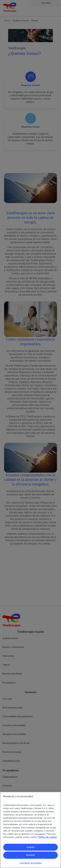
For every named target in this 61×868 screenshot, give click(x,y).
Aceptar (30, 847)
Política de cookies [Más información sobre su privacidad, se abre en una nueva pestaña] (47, 837)
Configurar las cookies (30, 863)
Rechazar (30, 855)
